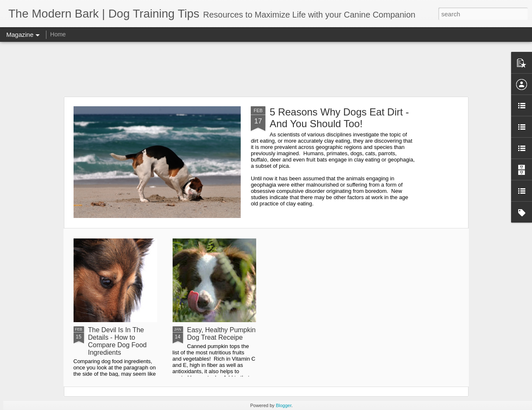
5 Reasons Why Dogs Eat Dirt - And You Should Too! (339, 118)
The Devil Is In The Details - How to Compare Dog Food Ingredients (118, 341)
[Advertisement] (266, 69)
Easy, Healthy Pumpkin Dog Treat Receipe (221, 334)
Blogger (284, 405)
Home (58, 34)
